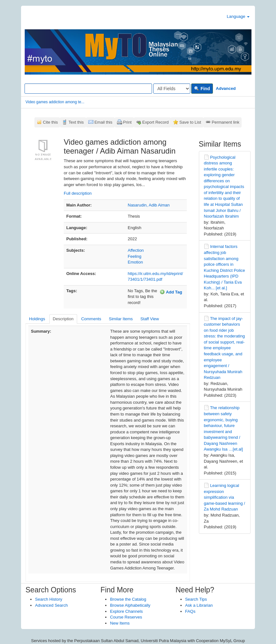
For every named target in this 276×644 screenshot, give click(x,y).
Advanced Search (51, 605)
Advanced (226, 88)
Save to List (190, 122)
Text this (76, 122)
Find (202, 89)
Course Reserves (126, 617)
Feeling (135, 256)
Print (127, 122)
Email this (103, 122)
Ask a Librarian (199, 605)
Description (63, 319)
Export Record (155, 122)
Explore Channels (126, 611)
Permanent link (225, 122)
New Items (120, 623)
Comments (91, 319)
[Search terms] (88, 89)
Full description (78, 193)
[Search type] (172, 89)
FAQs (190, 611)
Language (238, 16)
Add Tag (171, 292)
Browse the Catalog (128, 599)
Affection (136, 250)
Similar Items (121, 319)
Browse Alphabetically (130, 605)
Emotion (135, 262)
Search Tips (196, 599)
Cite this (51, 122)
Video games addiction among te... (55, 102)
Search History (49, 599)
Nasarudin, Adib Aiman (149, 205)
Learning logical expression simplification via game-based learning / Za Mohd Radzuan (225, 497)
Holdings (37, 319)
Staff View (150, 319)
